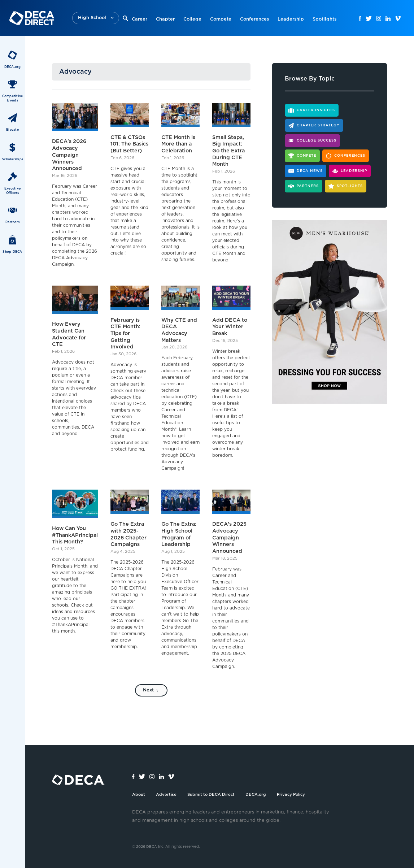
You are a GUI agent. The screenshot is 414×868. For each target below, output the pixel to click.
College (192, 19)
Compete (221, 19)
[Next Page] (151, 691)
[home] (32, 18)
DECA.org (256, 795)
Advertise (166, 795)
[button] (96, 18)
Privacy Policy (291, 795)
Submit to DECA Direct (211, 795)
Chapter (165, 19)
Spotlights (324, 19)
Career (140, 19)
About (139, 795)
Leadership (291, 19)
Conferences (254, 19)
